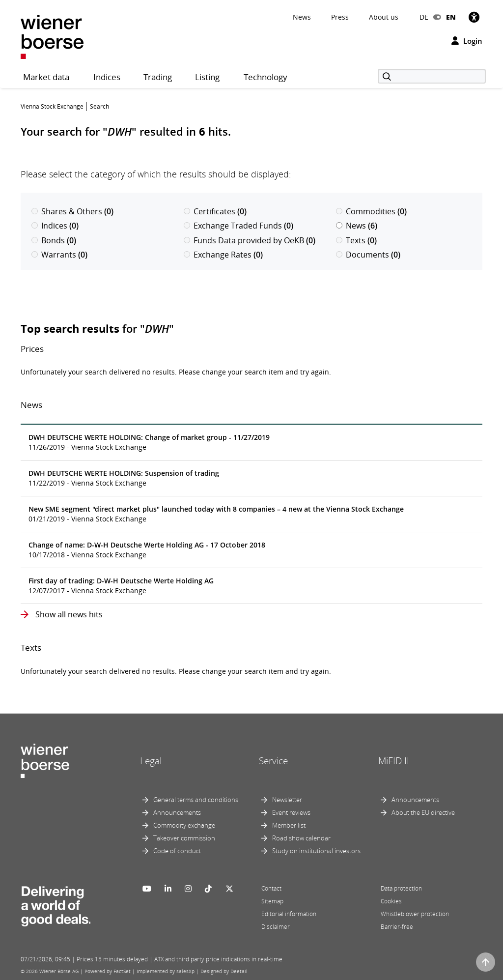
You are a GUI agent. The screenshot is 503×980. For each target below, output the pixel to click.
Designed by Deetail (224, 971)
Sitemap (272, 901)
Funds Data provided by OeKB (250, 240)
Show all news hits (68, 614)
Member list (289, 825)
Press (340, 17)
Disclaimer (276, 927)
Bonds (54, 240)
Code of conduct (177, 851)
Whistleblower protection (415, 914)
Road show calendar (301, 838)
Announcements (177, 812)
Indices (55, 226)
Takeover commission (184, 838)
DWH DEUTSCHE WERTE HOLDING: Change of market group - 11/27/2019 (149, 437)
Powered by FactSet (108, 971)
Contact (271, 888)
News (302, 17)
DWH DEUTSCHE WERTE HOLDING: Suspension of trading (124, 473)
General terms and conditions (196, 800)
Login (467, 41)
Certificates (215, 211)
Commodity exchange (184, 825)
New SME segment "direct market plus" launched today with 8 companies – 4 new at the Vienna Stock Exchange (216, 509)
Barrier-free (397, 927)
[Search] (432, 76)
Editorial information (289, 914)
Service (273, 761)
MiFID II (394, 761)
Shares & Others (72, 211)
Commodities (371, 211)
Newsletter (287, 800)
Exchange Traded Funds (238, 226)
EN (451, 17)
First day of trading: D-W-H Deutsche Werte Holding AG (121, 581)
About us (384, 17)
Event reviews (291, 812)
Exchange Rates (223, 255)
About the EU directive (423, 812)
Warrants (59, 255)
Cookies (391, 901)
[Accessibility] (474, 17)
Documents (368, 255)
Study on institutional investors (316, 851)
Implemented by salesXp (166, 971)
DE (424, 17)
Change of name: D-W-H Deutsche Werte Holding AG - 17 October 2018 (147, 545)
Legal (151, 761)
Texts (356, 240)
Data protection (401, 888)
